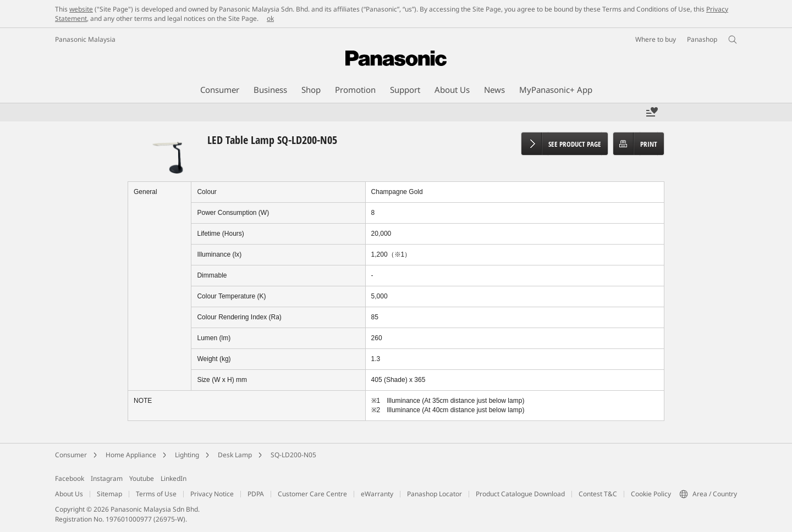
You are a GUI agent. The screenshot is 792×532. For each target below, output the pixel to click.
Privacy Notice (212, 494)
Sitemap (109, 494)
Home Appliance (131, 455)
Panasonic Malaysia (85, 39)
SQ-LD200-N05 (293, 455)
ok (270, 18)
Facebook (70, 478)
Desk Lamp (235, 455)
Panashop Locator (435, 494)
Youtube (142, 478)
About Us (69, 494)
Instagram (107, 478)
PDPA (256, 494)
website (81, 9)
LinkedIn (174, 478)
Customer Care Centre (312, 494)
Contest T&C (598, 494)
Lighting (187, 455)
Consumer (71, 455)
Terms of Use (156, 494)
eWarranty (377, 494)
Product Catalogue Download (520, 494)
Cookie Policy (651, 494)
